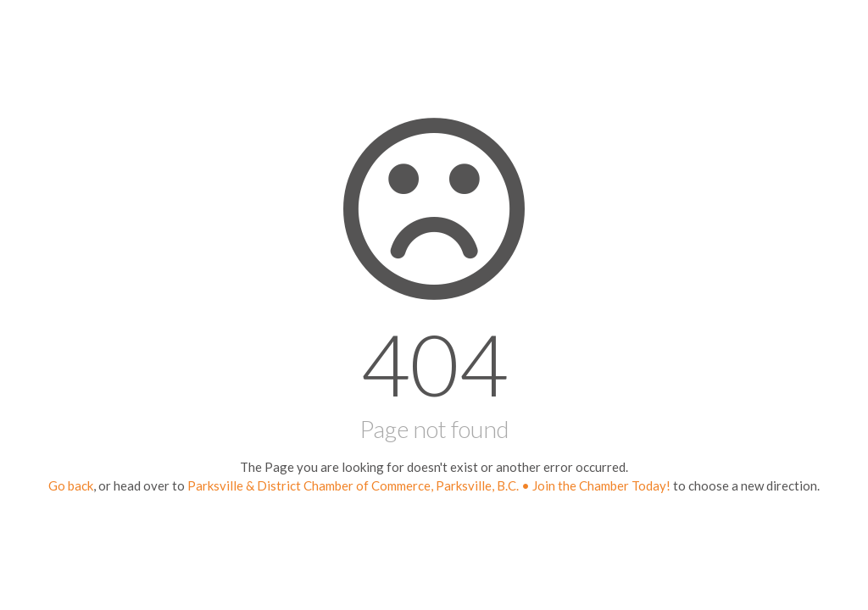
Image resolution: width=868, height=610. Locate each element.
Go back (71, 485)
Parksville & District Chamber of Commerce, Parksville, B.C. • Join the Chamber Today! (429, 485)
